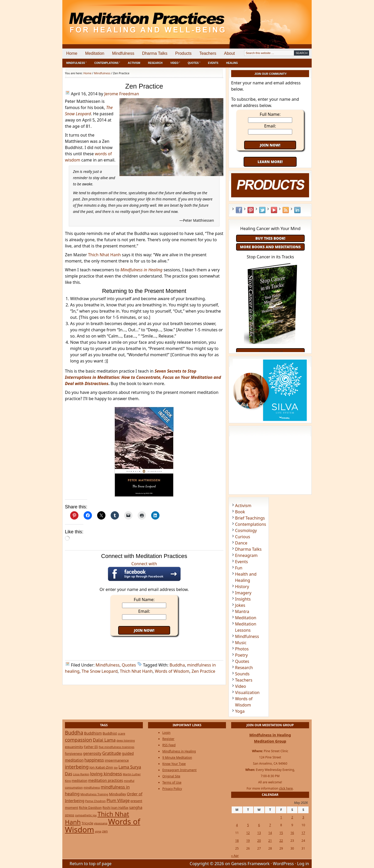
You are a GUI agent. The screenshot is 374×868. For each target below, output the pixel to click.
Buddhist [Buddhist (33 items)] (110, 733)
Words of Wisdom (172, 671)
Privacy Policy (172, 789)
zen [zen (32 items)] (105, 831)
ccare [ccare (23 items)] (121, 733)
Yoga (240, 711)
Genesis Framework (250, 864)
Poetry (241, 655)
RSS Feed (286, 210)
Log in (303, 864)
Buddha (177, 665)
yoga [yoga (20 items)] (98, 831)
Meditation (95, 53)
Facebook (239, 210)
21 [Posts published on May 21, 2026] (270, 841)
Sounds (242, 674)
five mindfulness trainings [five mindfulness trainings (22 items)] (116, 747)
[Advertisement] (290, 18)
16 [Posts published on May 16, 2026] (292, 833)
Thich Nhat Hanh (104, 255)
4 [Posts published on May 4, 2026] (237, 825)
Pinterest (251, 210)
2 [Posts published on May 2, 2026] (292, 817)
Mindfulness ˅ (76, 63)
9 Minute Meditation (177, 758)
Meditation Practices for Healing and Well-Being (122, 18)
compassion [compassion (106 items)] (78, 740)
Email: (144, 611)
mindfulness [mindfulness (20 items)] (92, 787)
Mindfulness (123, 53)
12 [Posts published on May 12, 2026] (248, 833)
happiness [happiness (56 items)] (94, 760)
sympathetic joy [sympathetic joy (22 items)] (86, 815)
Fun (239, 568)
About (229, 53)
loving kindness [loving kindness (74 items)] (106, 774)
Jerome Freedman (122, 94)
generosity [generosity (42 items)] (92, 753)
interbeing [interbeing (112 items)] (77, 767)
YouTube (274, 210)
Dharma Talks (155, 53)
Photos (242, 649)
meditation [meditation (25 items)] (80, 780)
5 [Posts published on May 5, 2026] (248, 825)
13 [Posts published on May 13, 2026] (259, 833)
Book (240, 512)
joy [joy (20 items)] (116, 767)
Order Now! (270, 352)
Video (241, 686)
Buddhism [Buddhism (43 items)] (93, 733)
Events (213, 63)
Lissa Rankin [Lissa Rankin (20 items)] (81, 774)
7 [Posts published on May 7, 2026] (270, 825)
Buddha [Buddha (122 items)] (74, 733)
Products (183, 53)
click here (286, 788)
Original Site (171, 776)
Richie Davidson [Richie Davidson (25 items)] (90, 808)
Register (168, 739)
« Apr (235, 856)
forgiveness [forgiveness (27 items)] (74, 754)
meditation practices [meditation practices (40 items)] (106, 780)
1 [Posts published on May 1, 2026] (281, 817)
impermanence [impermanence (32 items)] (117, 760)
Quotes (129, 665)
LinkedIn (297, 210)
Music (241, 643)
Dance (241, 543)
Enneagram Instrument (179, 770)
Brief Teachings (250, 518)
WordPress (283, 864)
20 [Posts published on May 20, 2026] (259, 841)
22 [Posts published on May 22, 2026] (281, 841)
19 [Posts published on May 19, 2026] (248, 841)
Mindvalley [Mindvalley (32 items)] (118, 794)
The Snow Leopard (100, 671)
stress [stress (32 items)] (70, 815)
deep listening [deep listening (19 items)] (126, 741)
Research (155, 63)
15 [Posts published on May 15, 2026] (281, 833)
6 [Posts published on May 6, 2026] (259, 825)
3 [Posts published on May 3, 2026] (303, 817)
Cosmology (246, 530)
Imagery (243, 593)
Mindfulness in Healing (179, 751)
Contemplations (251, 524)
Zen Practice (203, 671)
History (242, 587)
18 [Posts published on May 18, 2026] (237, 841)
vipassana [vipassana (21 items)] (101, 823)
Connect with (144, 571)
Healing (232, 63)
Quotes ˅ (194, 63)
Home (72, 53)
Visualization (247, 692)
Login (166, 733)
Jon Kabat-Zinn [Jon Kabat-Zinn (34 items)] (101, 767)
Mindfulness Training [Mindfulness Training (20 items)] (94, 794)
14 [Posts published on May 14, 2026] (270, 833)
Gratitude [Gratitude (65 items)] (111, 753)
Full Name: (144, 600)
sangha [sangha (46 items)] (136, 807)
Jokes (240, 605)
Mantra (242, 611)
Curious (243, 537)
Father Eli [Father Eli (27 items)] (91, 747)
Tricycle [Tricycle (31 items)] (87, 823)
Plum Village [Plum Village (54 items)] (118, 801)
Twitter (262, 210)
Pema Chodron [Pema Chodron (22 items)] (95, 801)
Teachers (208, 53)
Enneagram (246, 555)
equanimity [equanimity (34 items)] (74, 747)
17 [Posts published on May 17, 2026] (303, 833)
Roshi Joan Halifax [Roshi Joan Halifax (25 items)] (116, 808)
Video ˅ (175, 63)
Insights (243, 599)
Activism (134, 63)
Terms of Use (172, 782)
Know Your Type (174, 764)
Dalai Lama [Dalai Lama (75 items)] (104, 740)
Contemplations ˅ (107, 63)
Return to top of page (91, 864)
